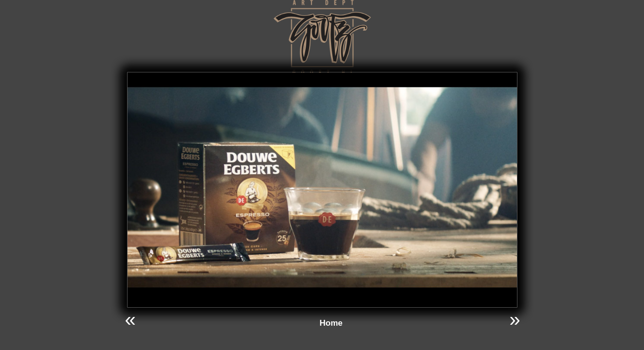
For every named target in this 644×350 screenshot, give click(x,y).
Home (331, 323)
